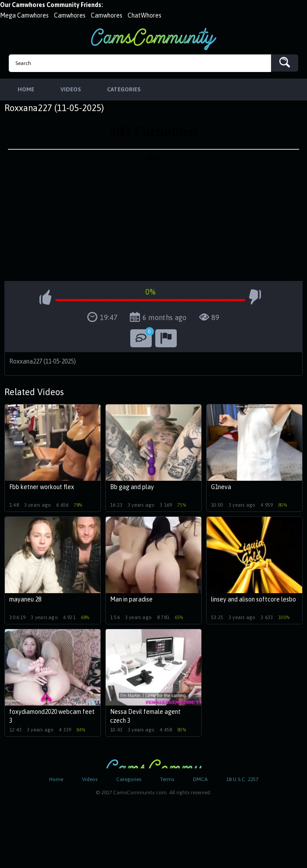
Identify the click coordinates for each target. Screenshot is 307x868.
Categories (129, 779)
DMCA (200, 779)
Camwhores (70, 15)
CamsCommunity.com (153, 39)
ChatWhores (145, 15)
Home (56, 779)
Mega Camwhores (24, 15)
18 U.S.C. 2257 (242, 779)
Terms (167, 779)
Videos (90, 779)
